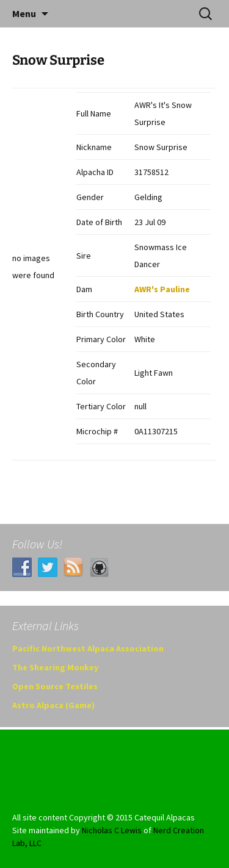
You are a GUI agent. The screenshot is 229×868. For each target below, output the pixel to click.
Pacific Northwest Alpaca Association (88, 648)
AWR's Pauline (162, 289)
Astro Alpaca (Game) (53, 705)
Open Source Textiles (55, 686)
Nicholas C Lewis (112, 830)
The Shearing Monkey (55, 667)
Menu (24, 13)
